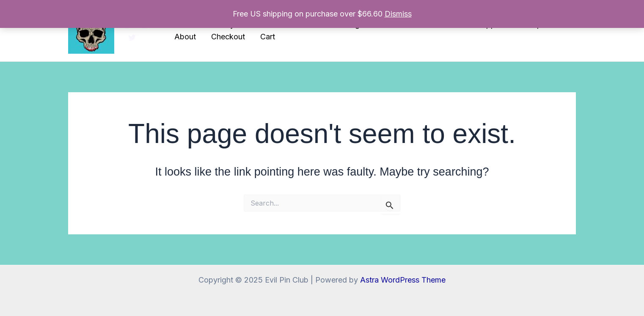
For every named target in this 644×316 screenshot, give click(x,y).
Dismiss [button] (398, 14)
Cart (268, 37)
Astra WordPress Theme (403, 280)
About (185, 37)
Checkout (228, 37)
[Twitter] (132, 38)
